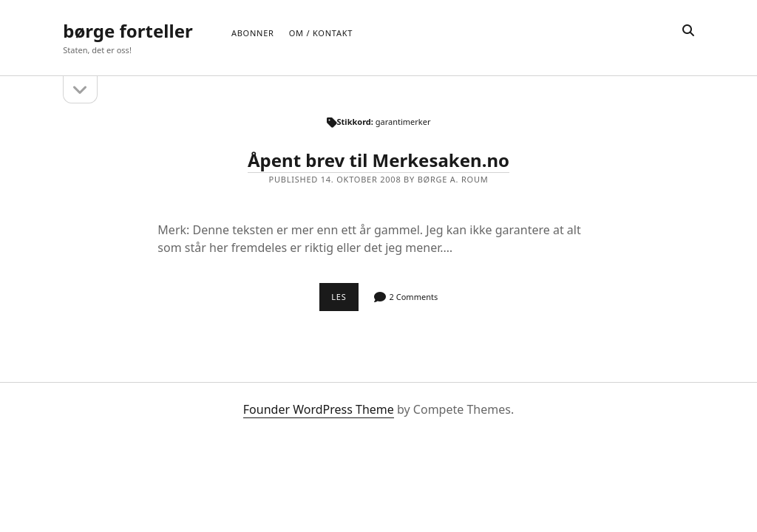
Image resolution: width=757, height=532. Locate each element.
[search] (688, 31)
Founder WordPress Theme (319, 409)
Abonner (253, 33)
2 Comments (414, 297)
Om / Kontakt (321, 33)
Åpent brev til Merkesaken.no (378, 160)
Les (345, 301)
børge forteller (128, 31)
